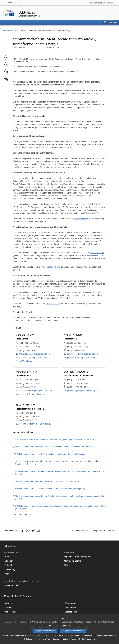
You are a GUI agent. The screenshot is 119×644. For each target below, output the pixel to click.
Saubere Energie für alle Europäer (84, 93)
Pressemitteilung (81, 219)
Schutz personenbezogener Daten (38, 642)
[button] (113, 23)
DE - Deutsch (8, 3)
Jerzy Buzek (88, 204)
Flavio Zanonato (97, 253)
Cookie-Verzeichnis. (87, 642)
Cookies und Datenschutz (63, 642)
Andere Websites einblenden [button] (101, 3)
